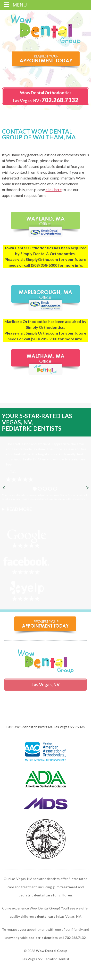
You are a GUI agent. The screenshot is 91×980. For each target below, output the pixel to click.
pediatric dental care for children (45, 895)
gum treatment (65, 887)
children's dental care (38, 916)
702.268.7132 (60, 100)
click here (54, 190)
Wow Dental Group (52, 951)
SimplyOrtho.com (42, 259)
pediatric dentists (43, 938)
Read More (19, 509)
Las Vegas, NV (26, 101)
